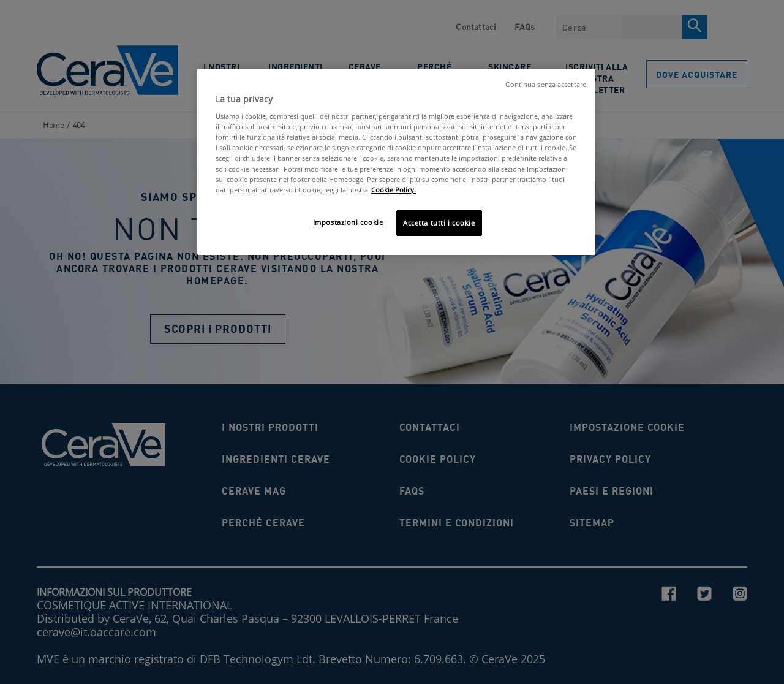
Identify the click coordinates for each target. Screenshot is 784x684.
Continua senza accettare (546, 85)
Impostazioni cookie (348, 222)
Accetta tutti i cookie (439, 223)
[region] (396, 162)
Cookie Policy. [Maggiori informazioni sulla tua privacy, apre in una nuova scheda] (394, 190)
